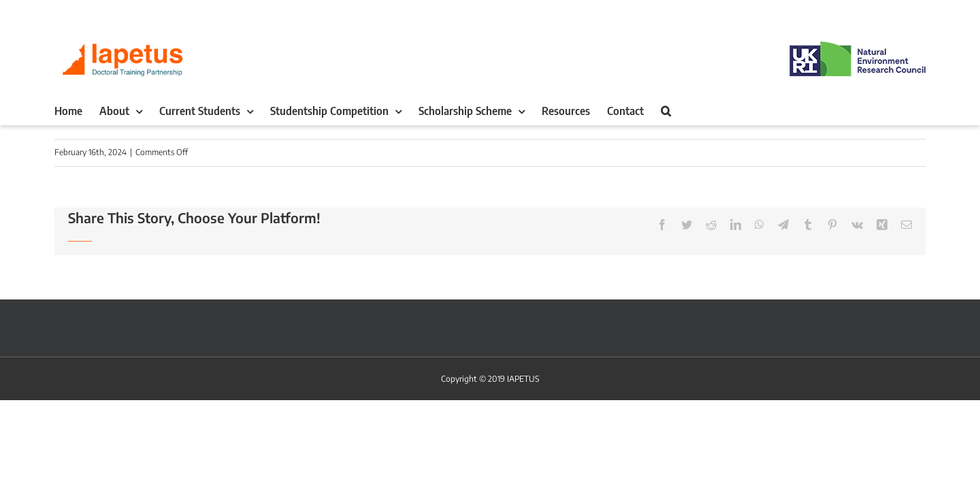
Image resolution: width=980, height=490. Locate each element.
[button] (761, 111)
